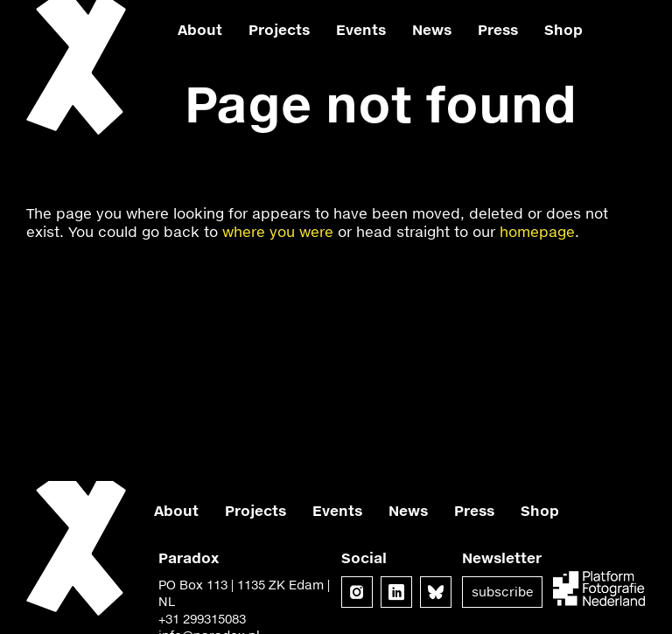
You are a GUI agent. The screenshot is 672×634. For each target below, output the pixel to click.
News (432, 29)
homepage (537, 231)
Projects (279, 29)
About (200, 29)
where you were (278, 231)
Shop (563, 29)
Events (361, 29)
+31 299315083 (202, 619)
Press (498, 29)
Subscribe (502, 592)
